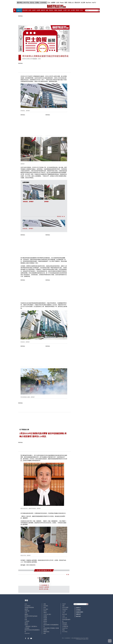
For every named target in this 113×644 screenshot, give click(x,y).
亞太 (49, 3)
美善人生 (71, 3)
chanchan (27, 633)
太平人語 (65, 618)
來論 (63, 630)
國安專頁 (20, 3)
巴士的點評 (28, 606)
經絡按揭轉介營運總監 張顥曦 (51, 628)
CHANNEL (43, 3)
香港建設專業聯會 (29, 607)
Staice (45, 623)
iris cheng (65, 632)
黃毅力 (45, 613)
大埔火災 (19, 10)
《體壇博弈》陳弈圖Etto (31, 626)
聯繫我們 (78, 614)
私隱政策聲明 (80, 612)
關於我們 (78, 616)
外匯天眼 (27, 611)
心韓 (58, 3)
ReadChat (65, 628)
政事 (30, 10)
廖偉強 (45, 621)
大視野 (65, 10)
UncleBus (65, 625)
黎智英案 (25, 10)
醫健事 (60, 10)
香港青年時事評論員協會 (31, 616)
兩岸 (69, 10)
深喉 (45, 604)
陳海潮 (45, 630)
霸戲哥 (26, 614)
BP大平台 (26, 3)
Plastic (62, 3)
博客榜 (77, 10)
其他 (81, 10)
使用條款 (78, 610)
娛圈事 (53, 3)
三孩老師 (27, 621)
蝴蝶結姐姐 (46, 632)
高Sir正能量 (65, 607)
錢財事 (43, 10)
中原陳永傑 (65, 626)
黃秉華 (45, 616)
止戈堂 (64, 611)
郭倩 (45, 607)
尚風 (26, 620)
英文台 (32, 3)
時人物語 (46, 609)
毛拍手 (64, 604)
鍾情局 (26, 609)
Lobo (64, 616)
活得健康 (27, 628)
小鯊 (26, 613)
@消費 (73, 10)
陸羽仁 (45, 611)
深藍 (63, 606)
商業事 (51, 10)
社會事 (34, 10)
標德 (45, 633)
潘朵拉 (26, 623)
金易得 (45, 620)
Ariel (26, 604)
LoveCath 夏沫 (47, 614)
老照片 (26, 625)
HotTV (94, 3)
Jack (26, 618)
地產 (47, 10)
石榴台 (37, 3)
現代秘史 (46, 606)
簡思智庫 (65, 623)
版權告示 (78, 608)
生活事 (83, 3)
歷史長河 (77, 3)
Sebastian (65, 609)
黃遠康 (45, 618)
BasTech (89, 3)
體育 (66, 3)
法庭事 (38, 10)
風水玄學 (65, 614)
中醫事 (56, 10)
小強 (63, 613)
